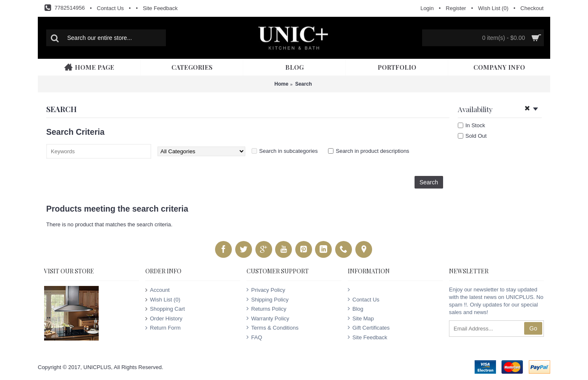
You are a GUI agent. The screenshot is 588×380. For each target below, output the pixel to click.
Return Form (163, 328)
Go (533, 328)
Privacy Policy (266, 290)
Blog (356, 309)
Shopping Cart (165, 309)
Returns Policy (266, 309)
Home (281, 84)
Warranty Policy (268, 318)
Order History (164, 318)
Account (157, 290)
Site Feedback (367, 337)
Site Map (361, 318)
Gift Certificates (369, 328)
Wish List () (163, 299)
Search (304, 84)
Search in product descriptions (372, 151)
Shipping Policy (268, 299)
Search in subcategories (288, 151)
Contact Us (364, 299)
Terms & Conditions (273, 328)
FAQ (254, 337)
